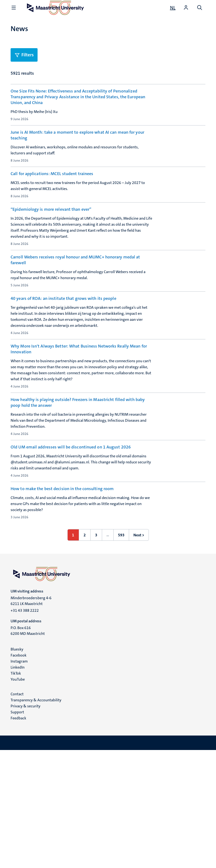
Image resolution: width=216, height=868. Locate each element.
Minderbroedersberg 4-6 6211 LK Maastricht (31, 719)
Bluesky (17, 767)
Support (17, 830)
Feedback (18, 836)
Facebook (19, 773)
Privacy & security (26, 824)
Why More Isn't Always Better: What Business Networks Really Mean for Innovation (79, 428)
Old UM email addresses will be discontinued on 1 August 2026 (71, 537)
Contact (17, 812)
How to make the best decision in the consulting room (62, 592)
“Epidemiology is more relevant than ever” (51, 258)
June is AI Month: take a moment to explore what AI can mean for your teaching (77, 150)
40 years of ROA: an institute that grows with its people (63, 370)
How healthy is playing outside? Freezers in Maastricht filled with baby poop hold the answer (78, 484)
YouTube (18, 797)
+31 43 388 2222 (25, 728)
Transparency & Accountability (36, 818)
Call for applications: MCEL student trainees (52, 203)
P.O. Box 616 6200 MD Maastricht (28, 748)
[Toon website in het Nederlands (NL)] (173, 8)
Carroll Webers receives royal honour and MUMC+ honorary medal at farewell (75, 317)
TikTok (16, 791)
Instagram (19, 779)
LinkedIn (18, 785)
